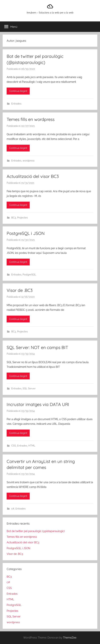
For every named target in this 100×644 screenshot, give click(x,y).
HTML (32, 446)
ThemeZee (70, 638)
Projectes (22, 218)
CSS (14, 446)
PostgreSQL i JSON (26, 233)
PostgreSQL (29, 275)
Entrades (16, 104)
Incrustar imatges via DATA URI (38, 404)
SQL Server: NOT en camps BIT (37, 347)
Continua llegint (18, 91)
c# (13, 509)
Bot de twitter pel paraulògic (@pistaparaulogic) (36, 531)
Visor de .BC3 (20, 290)
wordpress (29, 161)
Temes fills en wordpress (31, 119)
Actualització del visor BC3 (33, 176)
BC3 (14, 218)
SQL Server (29, 389)
